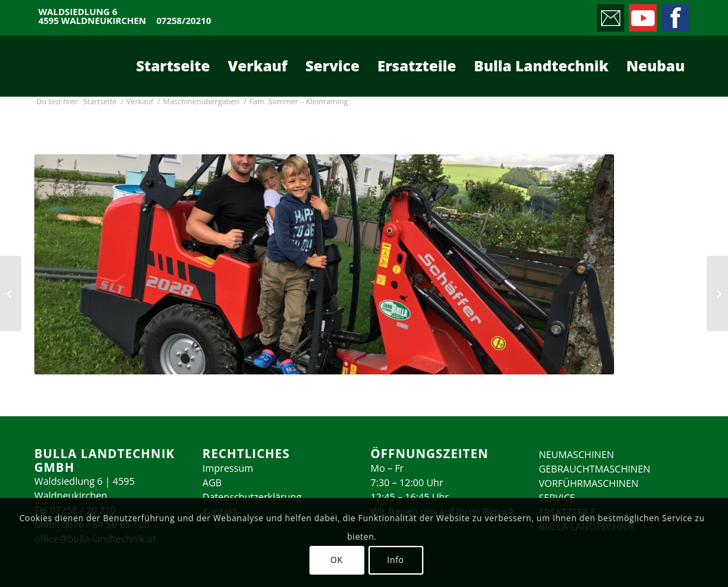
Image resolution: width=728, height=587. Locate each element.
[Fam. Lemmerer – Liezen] (11, 293)
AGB (212, 482)
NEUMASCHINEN (576, 454)
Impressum (228, 468)
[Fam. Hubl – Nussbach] (717, 293)
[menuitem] (173, 66)
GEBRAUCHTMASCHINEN (595, 469)
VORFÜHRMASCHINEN (588, 483)
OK (337, 560)
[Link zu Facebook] (674, 14)
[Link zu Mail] (610, 14)
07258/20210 (184, 21)
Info (395, 560)
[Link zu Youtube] (642, 14)
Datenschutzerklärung (252, 497)
